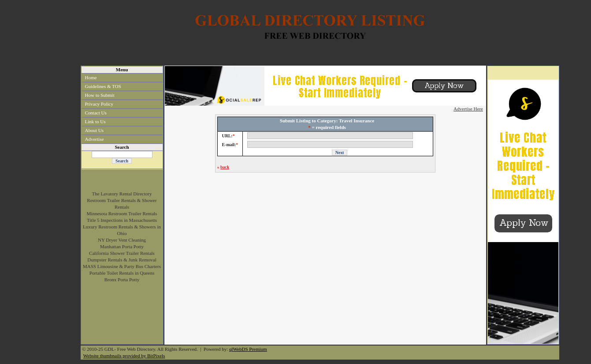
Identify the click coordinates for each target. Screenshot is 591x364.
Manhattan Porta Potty (122, 246)
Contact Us (96, 113)
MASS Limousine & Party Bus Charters (122, 266)
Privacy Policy (99, 104)
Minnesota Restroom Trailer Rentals (122, 213)
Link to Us (95, 121)
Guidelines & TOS (103, 86)
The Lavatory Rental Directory (122, 194)
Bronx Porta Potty (122, 279)
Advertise (95, 139)
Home (91, 77)
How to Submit (100, 95)
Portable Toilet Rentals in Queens (122, 273)
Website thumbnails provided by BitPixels (124, 356)
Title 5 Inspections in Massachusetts (122, 220)
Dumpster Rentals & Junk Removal (122, 260)
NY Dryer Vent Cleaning (122, 240)
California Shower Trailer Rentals (122, 253)
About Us (94, 130)
